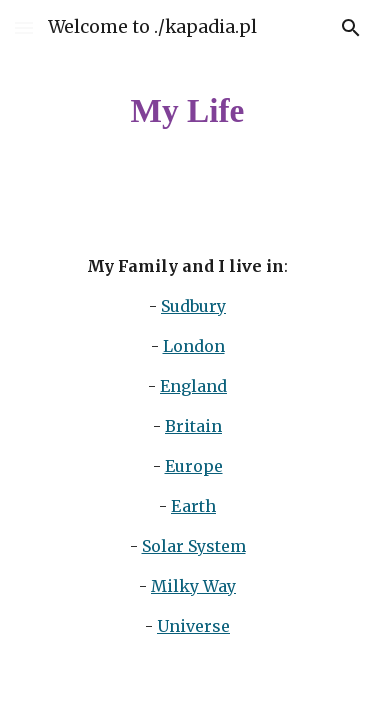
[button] (24, 27)
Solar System (194, 546)
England (193, 386)
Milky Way (193, 586)
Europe (194, 466)
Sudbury (193, 306)
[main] (188, 111)
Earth (193, 506)
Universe (193, 626)
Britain (193, 426)
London (194, 346)
